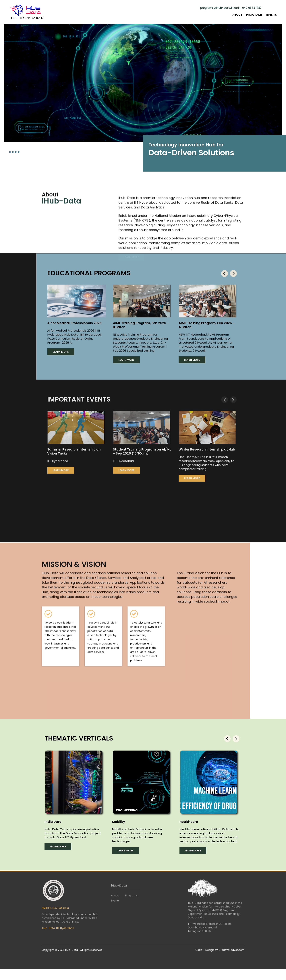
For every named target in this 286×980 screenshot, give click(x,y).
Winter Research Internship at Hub (207, 454)
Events (272, 15)
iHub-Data (48, 933)
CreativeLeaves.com (231, 955)
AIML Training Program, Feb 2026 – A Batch (208, 326)
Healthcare (189, 826)
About (237, 15)
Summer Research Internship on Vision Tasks (74, 456)
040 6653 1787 (251, 8)
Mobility (119, 826)
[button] (10, 152)
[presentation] (224, 275)
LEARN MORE (61, 353)
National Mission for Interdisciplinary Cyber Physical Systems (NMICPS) (214, 914)
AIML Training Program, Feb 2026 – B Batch (142, 326)
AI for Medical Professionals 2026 (75, 324)
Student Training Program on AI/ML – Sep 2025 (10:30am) (138, 456)
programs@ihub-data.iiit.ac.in (218, 8)
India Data (54, 826)
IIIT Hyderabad (65, 933)
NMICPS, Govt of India (55, 913)
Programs (254, 15)
